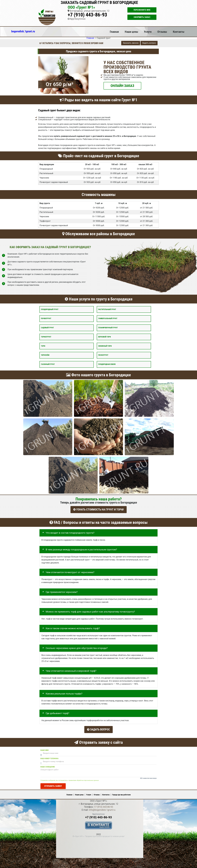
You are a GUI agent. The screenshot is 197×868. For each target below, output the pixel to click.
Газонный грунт (48, 364)
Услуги (148, 32)
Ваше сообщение (48, 765)
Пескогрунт (103, 355)
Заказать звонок (131, 43)
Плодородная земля (107, 364)
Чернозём (45, 355)
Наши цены (131, 32)
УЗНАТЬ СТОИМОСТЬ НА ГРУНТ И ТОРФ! (99, 510)
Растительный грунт (107, 309)
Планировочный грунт (108, 328)
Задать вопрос (149, 43)
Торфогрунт (46, 337)
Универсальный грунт (108, 318)
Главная (114, 32)
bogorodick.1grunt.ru (23, 31)
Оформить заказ (142, 17)
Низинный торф (105, 346)
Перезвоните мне (142, 10)
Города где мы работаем (121, 793)
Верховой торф (105, 337)
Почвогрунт (46, 318)
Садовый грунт (47, 328)
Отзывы (162, 32)
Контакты (179, 32)
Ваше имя (44, 748)
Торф (43, 346)
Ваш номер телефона (49, 757)
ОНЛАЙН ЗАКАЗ (122, 86)
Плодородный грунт (50, 309)
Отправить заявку (53, 784)
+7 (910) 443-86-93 (87, 15)
